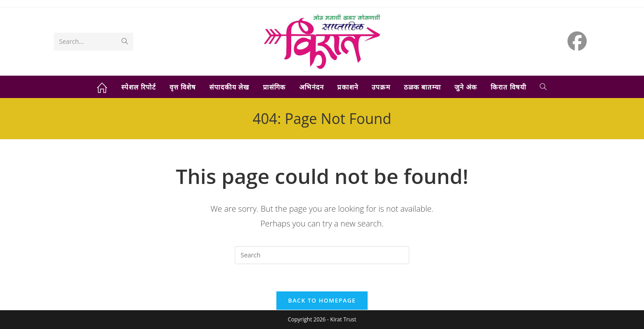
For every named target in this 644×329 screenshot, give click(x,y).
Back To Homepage (322, 300)
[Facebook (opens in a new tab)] (577, 41)
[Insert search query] (322, 255)
